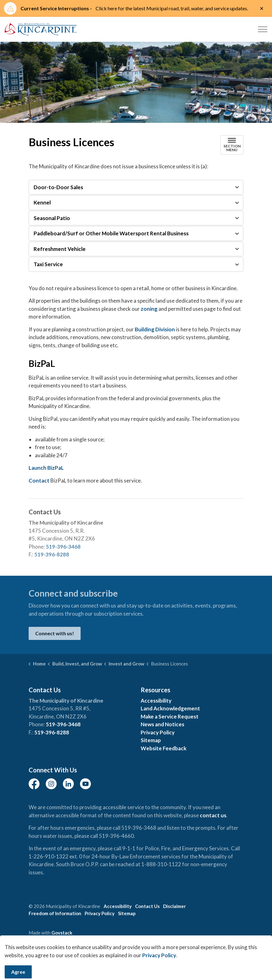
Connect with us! (55, 633)
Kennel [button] (42, 202)
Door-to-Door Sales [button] (58, 187)
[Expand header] (263, 29)
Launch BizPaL (46, 468)
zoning (149, 309)
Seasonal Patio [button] (52, 218)
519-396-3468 (63, 547)
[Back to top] (136, 959)
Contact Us (147, 906)
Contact (40, 480)
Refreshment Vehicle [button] (60, 249)
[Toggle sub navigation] (232, 145)
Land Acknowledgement (170, 708)
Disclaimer (174, 906)
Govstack (62, 933)
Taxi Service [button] (48, 264)
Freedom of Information (55, 913)
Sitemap (151, 740)
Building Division (155, 329)
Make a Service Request (170, 716)
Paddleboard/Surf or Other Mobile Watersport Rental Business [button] (111, 233)
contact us (213, 815)
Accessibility (156, 701)
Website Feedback (164, 748)
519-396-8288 (52, 554)
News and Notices (162, 724)
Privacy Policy (158, 732)
